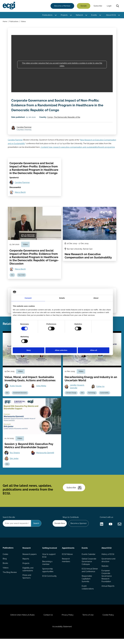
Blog (5, 561)
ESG (12, 276)
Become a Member (62, 6)
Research (27, 550)
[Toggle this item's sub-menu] (56, 15)
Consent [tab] (28, 304)
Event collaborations (88, 592)
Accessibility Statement (62, 632)
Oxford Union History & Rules (22, 620)
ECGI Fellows (67, 556)
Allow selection (62, 344)
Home (5, 21)
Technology (92, 394)
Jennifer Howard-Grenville (77, 388)
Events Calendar (89, 556)
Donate (84, 6)
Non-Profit (22, 276)
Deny (29, 344)
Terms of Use (88, 620)
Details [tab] (62, 304)
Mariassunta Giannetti (45, 454)
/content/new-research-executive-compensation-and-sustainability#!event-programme (78, 148)
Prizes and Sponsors (27, 579)
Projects (64, 15)
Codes (5, 556)
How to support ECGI (49, 558)
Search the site (9, 519)
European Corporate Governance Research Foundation (107, 578)
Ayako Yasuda (16, 387)
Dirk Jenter (14, 460)
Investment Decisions (20, 394)
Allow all (95, 344)
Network (79, 15)
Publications (47, 15)
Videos (23, 21)
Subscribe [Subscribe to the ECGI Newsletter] (74, 489)
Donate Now (60, 525)
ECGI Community (49, 578)
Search (118, 6)
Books (5, 565)
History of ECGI (108, 556)
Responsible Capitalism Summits (87, 584)
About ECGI (111, 15)
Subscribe (98, 6)
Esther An (101, 388)
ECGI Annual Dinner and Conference (87, 574)
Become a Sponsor (79, 525)
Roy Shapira (15, 454)
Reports (26, 561)
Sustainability (105, 394)
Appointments (68, 550)
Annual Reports (108, 588)
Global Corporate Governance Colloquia (89, 564)
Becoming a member (47, 565)
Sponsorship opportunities (48, 572)
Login (109, 6)
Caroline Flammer (24, 128)
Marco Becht (20, 193)
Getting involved (50, 550)
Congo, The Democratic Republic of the (64, 117)
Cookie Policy (108, 620)
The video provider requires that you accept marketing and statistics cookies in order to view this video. (62, 65)
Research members (66, 562)
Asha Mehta (41, 387)
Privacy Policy (68, 620)
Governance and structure (108, 562)
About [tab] (96, 304)
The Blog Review (10, 574)
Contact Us (48, 620)
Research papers (30, 556)
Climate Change (71, 394)
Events (94, 15)
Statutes (105, 568)
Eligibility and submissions (28, 571)
